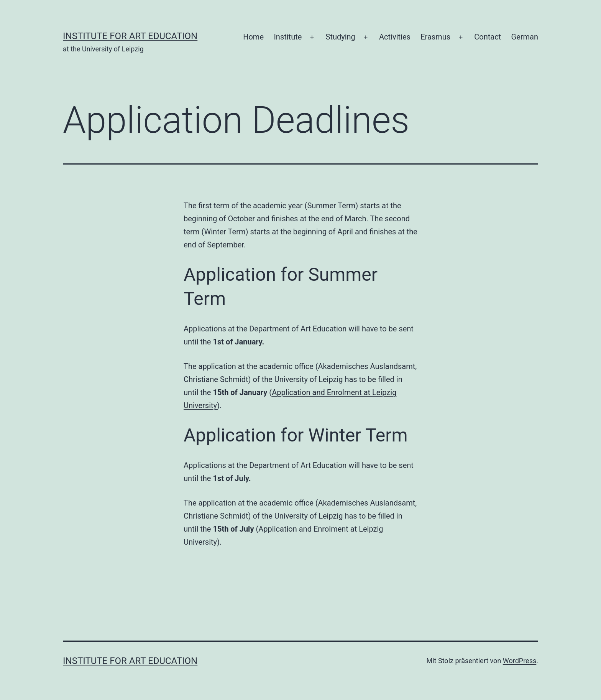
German (525, 37)
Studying (341, 37)
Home (253, 37)
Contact (488, 37)
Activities (395, 37)
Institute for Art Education (130, 36)
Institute (288, 37)
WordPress (520, 661)
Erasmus (435, 37)
